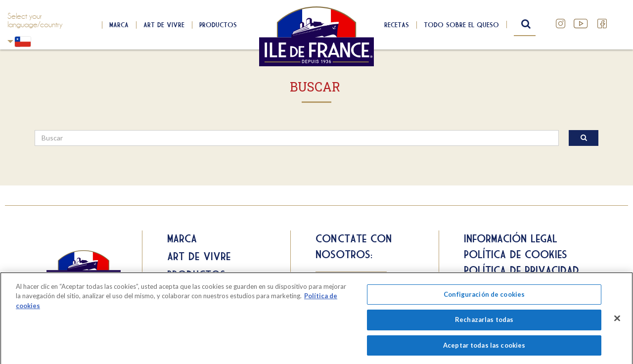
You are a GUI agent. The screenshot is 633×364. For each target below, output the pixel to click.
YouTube (582, 24)
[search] (297, 138)
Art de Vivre (164, 25)
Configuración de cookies (484, 296)
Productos (218, 25)
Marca (119, 25)
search (525, 24)
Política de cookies (516, 254)
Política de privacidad (521, 270)
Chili (10, 41)
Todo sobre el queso (461, 25)
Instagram (561, 24)
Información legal (511, 238)
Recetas (397, 25)
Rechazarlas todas (484, 322)
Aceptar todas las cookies (484, 348)
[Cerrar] (617, 320)
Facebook (602, 24)
